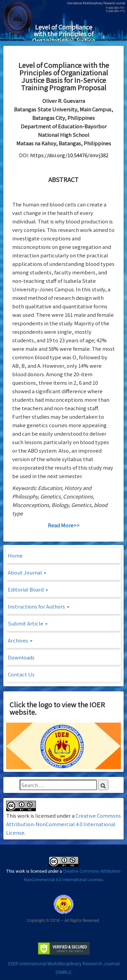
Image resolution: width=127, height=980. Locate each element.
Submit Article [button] (28, 623)
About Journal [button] (27, 572)
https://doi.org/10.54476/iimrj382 (69, 155)
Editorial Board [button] (28, 589)
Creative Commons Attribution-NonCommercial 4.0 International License (63, 824)
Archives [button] (20, 640)
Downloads (21, 657)
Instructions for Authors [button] (39, 606)
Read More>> (64, 525)
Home (15, 555)
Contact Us (21, 674)
